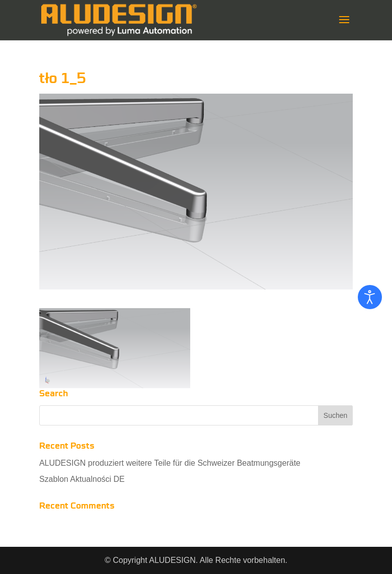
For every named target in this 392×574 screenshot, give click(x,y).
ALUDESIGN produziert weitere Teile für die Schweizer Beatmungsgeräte (170, 463)
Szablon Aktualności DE (82, 479)
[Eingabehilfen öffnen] (370, 297)
